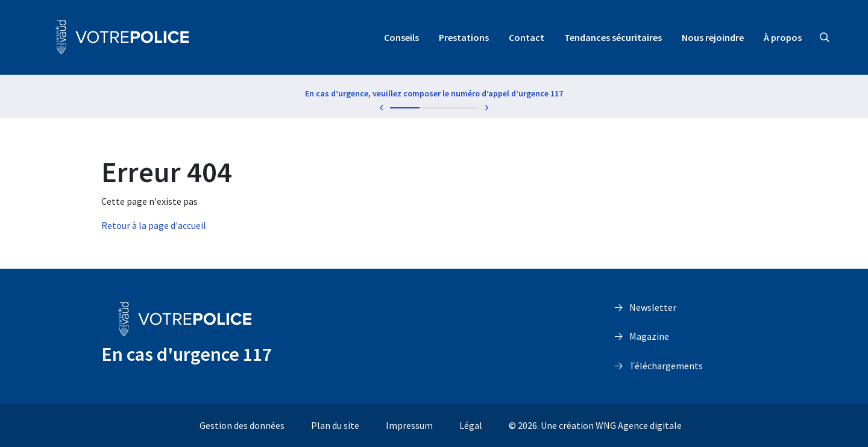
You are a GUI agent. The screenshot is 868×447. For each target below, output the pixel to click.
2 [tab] (434, 108)
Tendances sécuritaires (613, 37)
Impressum (409, 425)
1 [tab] (405, 108)
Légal (471, 425)
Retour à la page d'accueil (154, 225)
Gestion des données (242, 425)
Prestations (464, 37)
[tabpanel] (434, 96)
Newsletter (653, 307)
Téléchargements (666, 366)
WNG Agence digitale (639, 425)
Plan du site (335, 425)
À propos (783, 37)
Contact (527, 37)
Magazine (649, 336)
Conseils (401, 37)
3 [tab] (463, 108)
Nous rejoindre (713, 37)
